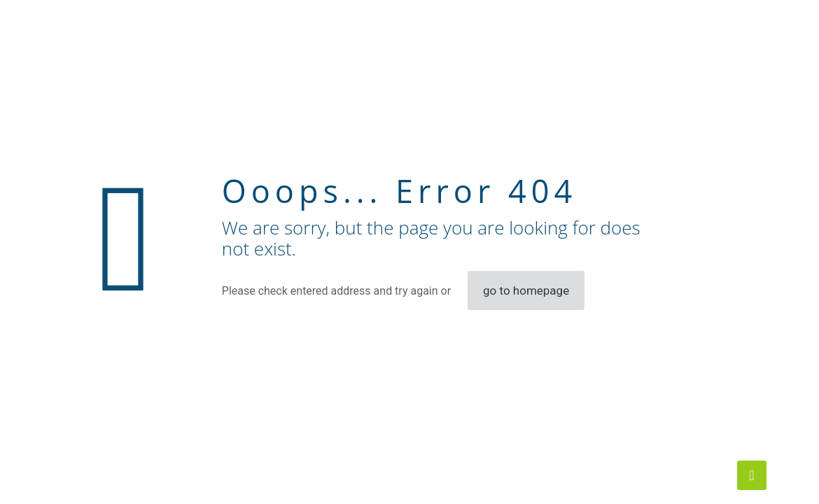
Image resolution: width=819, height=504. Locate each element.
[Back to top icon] (752, 475)
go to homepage (526, 290)
